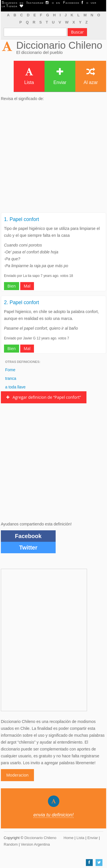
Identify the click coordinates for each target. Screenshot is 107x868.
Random (11, 844)
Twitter (28, 548)
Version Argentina (35, 844)
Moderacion (17, 775)
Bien (12, 286)
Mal (27, 286)
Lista (29, 76)
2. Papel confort (22, 302)
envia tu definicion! (53, 815)
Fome (10, 370)
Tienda (15, 6)
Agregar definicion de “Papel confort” (44, 397)
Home (69, 838)
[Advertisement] (53, 159)
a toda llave (15, 387)
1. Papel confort (22, 219)
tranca (11, 378)
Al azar (91, 76)
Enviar (60, 76)
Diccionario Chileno (59, 45)
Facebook (28, 536)
